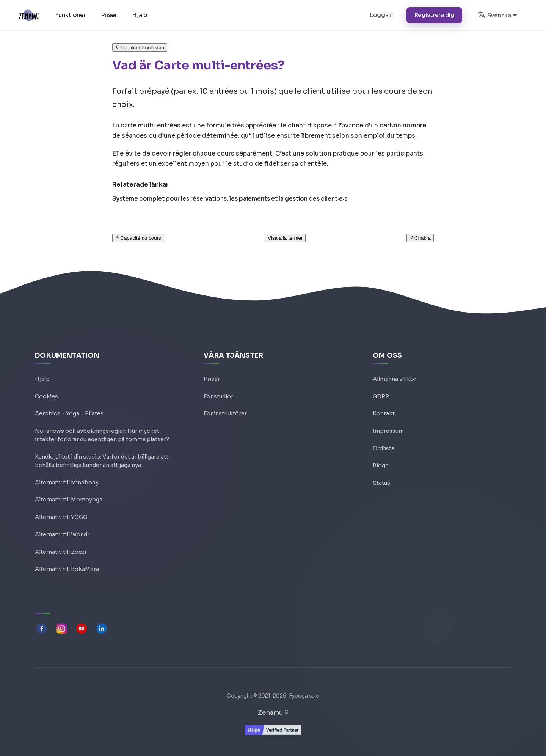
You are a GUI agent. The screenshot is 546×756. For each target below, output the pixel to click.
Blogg (381, 454)
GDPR (381, 381)
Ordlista (384, 436)
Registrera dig (434, 15)
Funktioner (73, 15)
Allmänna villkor (395, 363)
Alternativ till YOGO (61, 512)
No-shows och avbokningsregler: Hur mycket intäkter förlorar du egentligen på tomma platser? (102, 423)
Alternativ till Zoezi (60, 549)
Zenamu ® (273, 713)
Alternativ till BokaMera (67, 567)
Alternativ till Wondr (62, 531)
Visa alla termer (285, 238)
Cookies (46, 381)
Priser (111, 15)
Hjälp (142, 15)
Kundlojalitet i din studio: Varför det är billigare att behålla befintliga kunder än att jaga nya (102, 452)
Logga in (382, 15)
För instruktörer (225, 399)
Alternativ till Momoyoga (69, 494)
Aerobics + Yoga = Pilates (69, 399)
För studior (218, 381)
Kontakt (384, 399)
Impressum (388, 418)
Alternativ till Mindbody (67, 476)
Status (381, 472)
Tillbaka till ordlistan (140, 48)
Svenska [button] (494, 15)
